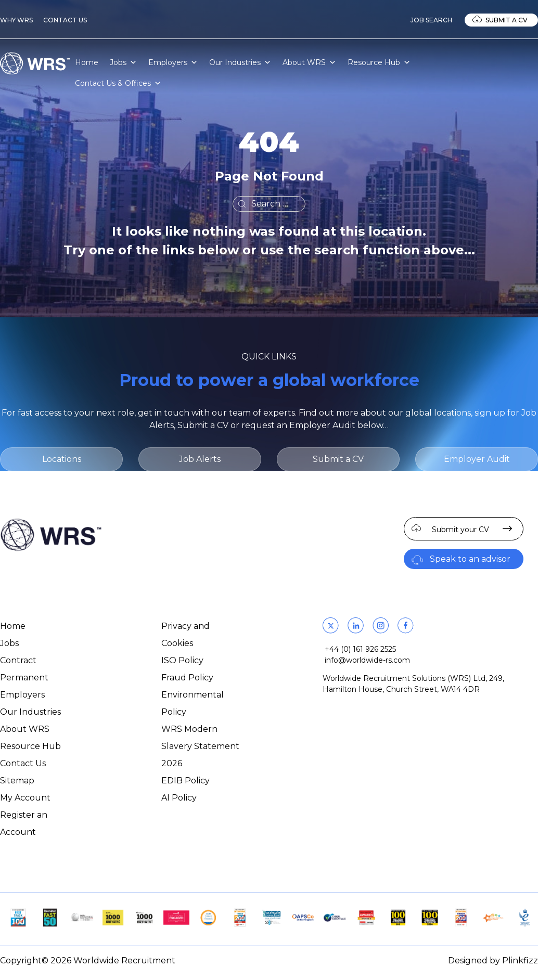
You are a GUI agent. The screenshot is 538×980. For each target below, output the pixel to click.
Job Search (431, 20)
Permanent (24, 678)
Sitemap (17, 781)
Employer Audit (477, 459)
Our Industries (240, 62)
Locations (62, 459)
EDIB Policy (185, 781)
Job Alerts (200, 459)
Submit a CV (507, 20)
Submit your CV (460, 530)
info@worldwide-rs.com (367, 660)
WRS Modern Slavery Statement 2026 (200, 746)
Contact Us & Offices (118, 83)
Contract (18, 660)
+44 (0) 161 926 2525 (360, 649)
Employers (173, 62)
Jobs (123, 62)
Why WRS (16, 20)
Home (87, 62)
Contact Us (65, 20)
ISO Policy (182, 660)
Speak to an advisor (470, 559)
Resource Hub (379, 62)
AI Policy (179, 798)
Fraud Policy (187, 678)
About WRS (309, 62)
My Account (25, 798)
